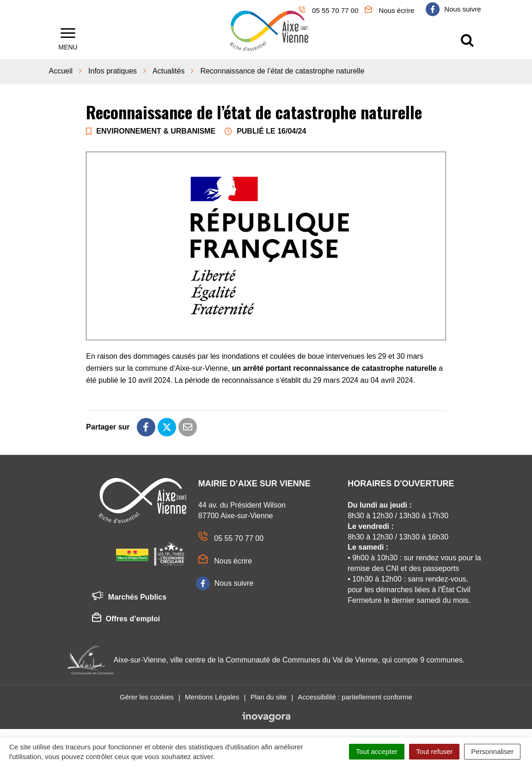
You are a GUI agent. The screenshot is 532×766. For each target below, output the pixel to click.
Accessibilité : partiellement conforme (355, 696)
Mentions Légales (212, 696)
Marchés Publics (129, 596)
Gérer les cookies (147, 696)
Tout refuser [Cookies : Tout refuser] (434, 751)
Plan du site (269, 696)
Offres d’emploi (126, 618)
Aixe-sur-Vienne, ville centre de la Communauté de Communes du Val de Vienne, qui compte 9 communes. (289, 659)
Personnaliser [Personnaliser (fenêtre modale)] (492, 751)
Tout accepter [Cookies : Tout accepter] (377, 751)
